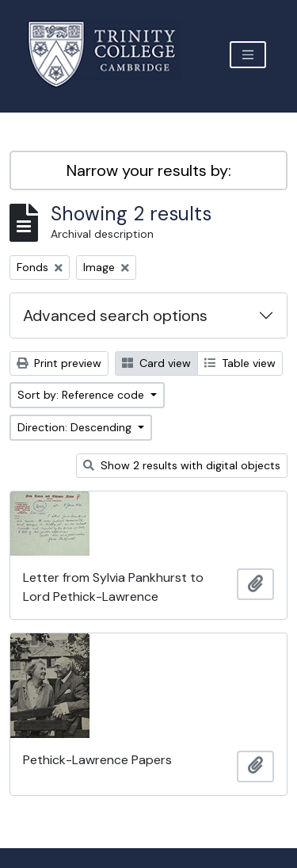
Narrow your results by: (149, 170)
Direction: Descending (76, 427)
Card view (156, 363)
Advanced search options (115, 315)
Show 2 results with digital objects (182, 465)
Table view (240, 363)
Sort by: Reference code (82, 395)
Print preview (59, 363)
